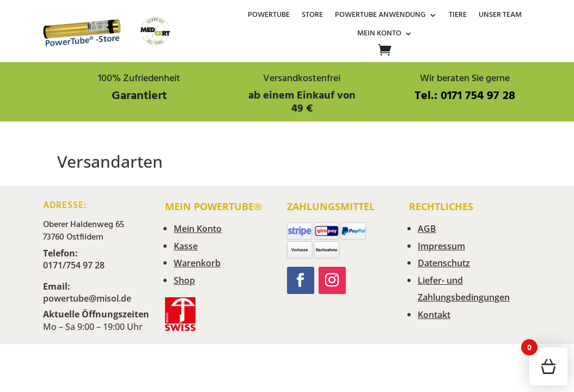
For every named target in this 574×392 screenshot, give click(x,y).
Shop (184, 280)
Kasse (186, 246)
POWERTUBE (269, 16)
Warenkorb (197, 263)
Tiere (458, 16)
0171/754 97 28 (74, 265)
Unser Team (500, 16)
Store (312, 16)
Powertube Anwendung (380, 16)
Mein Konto (379, 34)
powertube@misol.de (87, 298)
